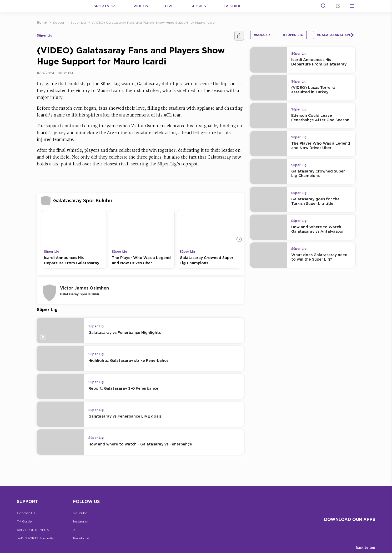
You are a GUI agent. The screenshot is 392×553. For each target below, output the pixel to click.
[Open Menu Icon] (352, 6)
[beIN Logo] (56, 6)
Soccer (59, 22)
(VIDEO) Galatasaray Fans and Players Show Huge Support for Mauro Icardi (154, 22)
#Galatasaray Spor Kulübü (343, 35)
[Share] (239, 36)
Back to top (365, 548)
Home (42, 22)
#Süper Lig (293, 35)
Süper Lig (78, 22)
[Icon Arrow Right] (239, 239)
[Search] (324, 6)
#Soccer (262, 35)
